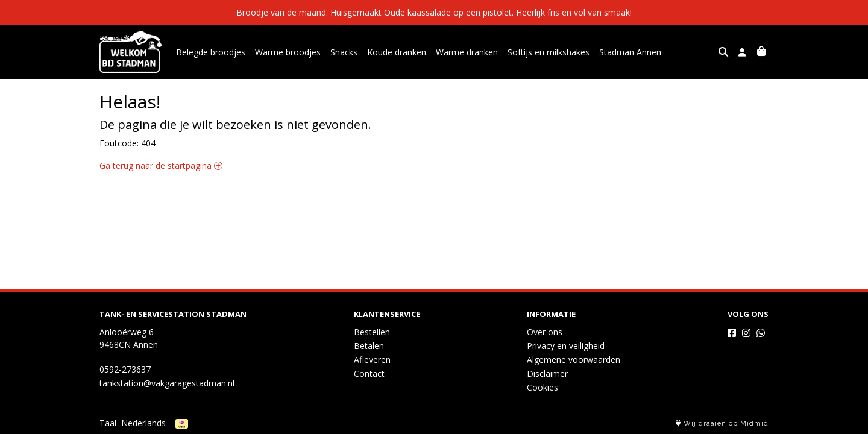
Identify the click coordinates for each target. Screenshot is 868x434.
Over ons (545, 332)
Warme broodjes (288, 52)
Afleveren (372, 360)
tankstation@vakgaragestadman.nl (167, 383)
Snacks (344, 52)
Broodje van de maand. (283, 12)
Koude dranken (397, 52)
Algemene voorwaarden (574, 360)
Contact (369, 373)
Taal (108, 423)
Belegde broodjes (211, 52)
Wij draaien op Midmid (722, 423)
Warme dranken (467, 52)
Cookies (542, 387)
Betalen (369, 346)
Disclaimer (547, 373)
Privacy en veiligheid (566, 346)
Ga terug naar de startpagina (161, 165)
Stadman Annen (630, 52)
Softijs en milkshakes (549, 52)
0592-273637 (125, 369)
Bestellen (372, 332)
